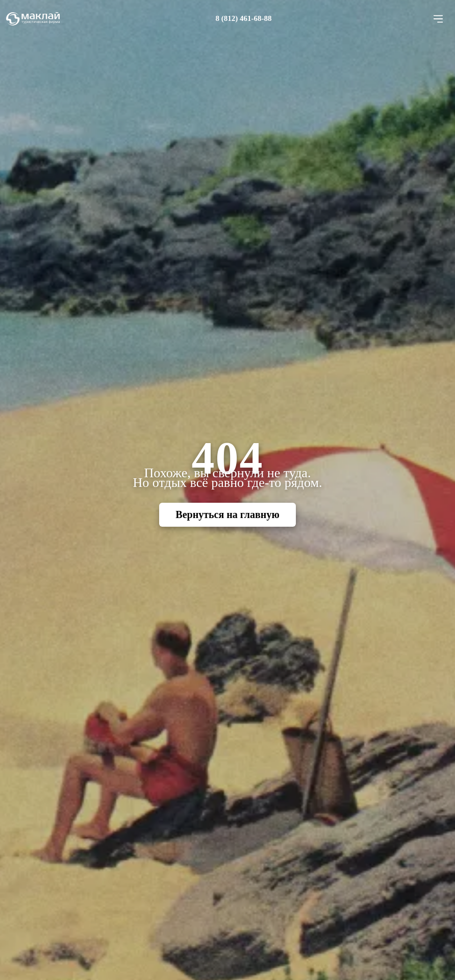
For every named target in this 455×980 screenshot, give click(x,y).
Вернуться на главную (227, 514)
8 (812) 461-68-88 (244, 18)
